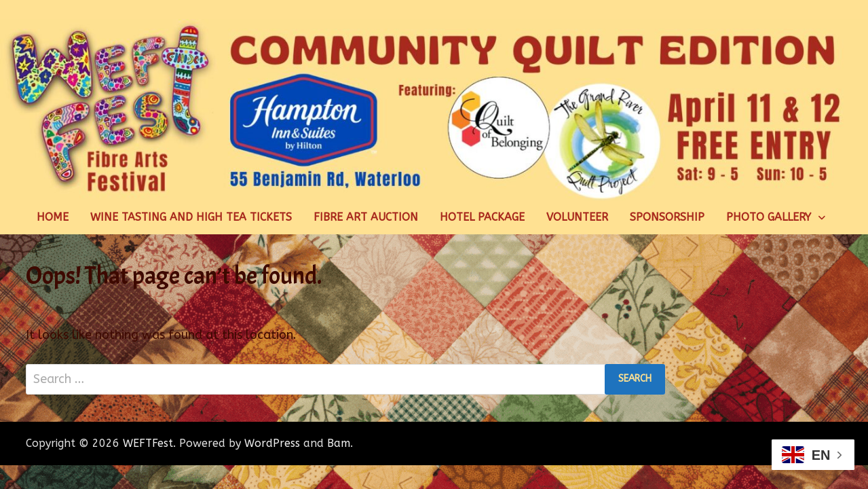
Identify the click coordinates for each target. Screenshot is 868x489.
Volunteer (577, 217)
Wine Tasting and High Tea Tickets (191, 217)
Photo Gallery (769, 217)
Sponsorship (667, 217)
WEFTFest (148, 443)
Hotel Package (482, 217)
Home (53, 217)
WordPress (272, 443)
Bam (339, 443)
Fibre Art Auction (366, 217)
